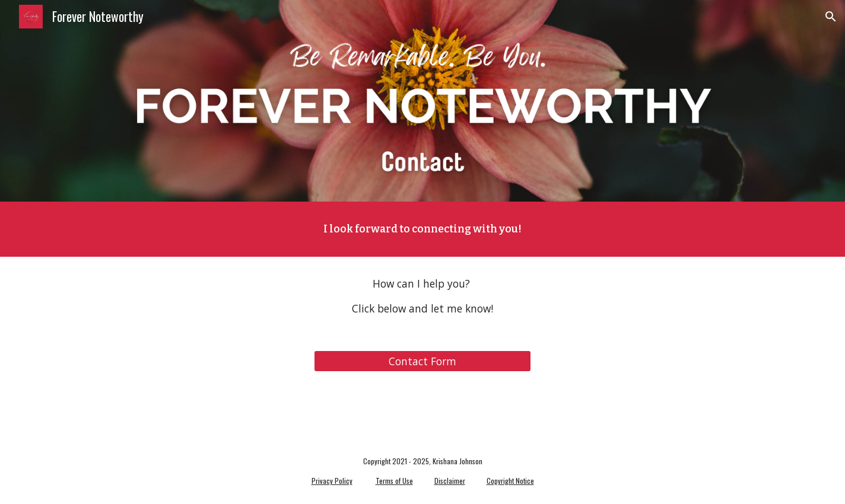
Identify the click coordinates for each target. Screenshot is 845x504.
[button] (831, 17)
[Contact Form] (422, 361)
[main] (422, 229)
